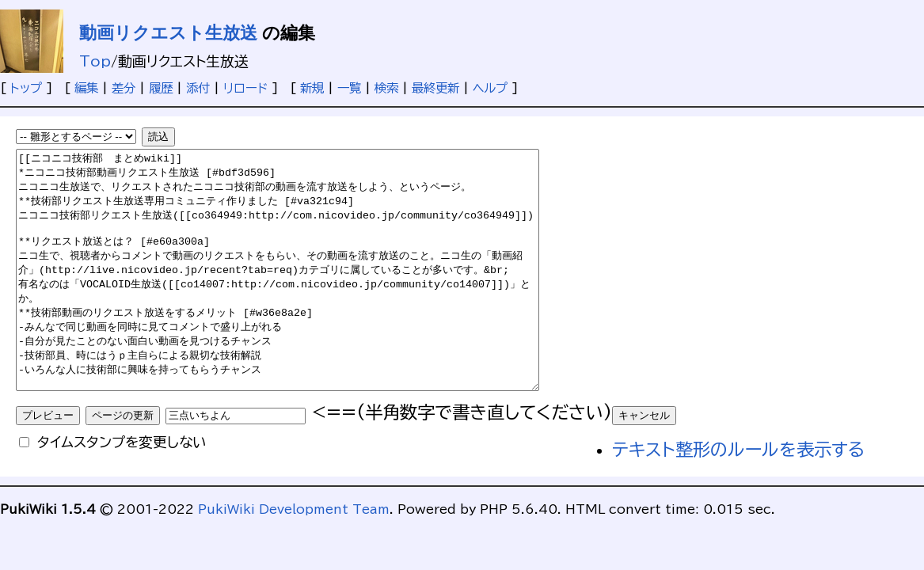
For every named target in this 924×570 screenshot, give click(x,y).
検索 (386, 88)
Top (95, 61)
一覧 (349, 88)
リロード (245, 88)
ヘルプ (490, 88)
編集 (86, 88)
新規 (312, 88)
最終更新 (435, 88)
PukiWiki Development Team (294, 557)
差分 (124, 88)
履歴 (161, 88)
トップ (26, 88)
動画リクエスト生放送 (168, 33)
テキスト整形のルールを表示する (738, 497)
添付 (198, 88)
